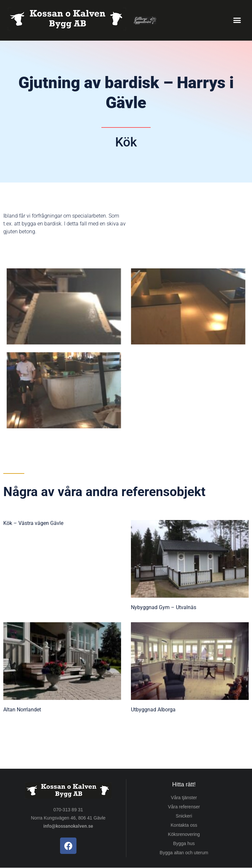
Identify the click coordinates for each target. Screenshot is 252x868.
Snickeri (184, 816)
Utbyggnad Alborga (153, 710)
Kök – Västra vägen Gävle (33, 523)
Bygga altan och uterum (184, 853)
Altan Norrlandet (22, 710)
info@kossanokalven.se (68, 826)
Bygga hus (184, 843)
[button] (237, 20)
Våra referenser (184, 807)
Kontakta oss (184, 825)
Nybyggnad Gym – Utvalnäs (164, 607)
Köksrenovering (184, 834)
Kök (126, 142)
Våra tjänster (184, 798)
